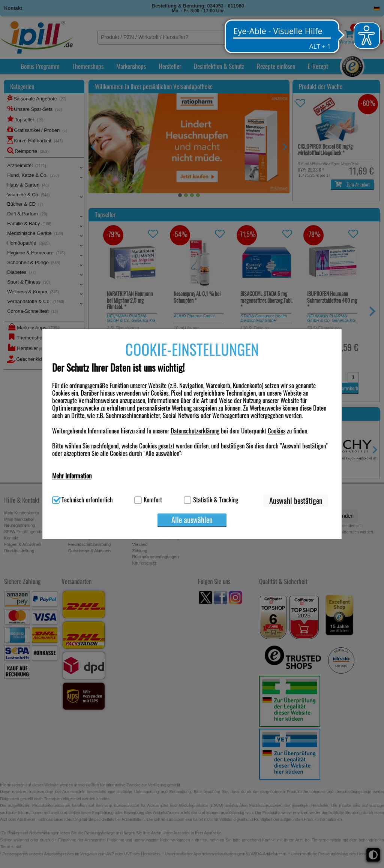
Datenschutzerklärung (195, 431)
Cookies (277, 431)
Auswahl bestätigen (296, 501)
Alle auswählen (192, 520)
